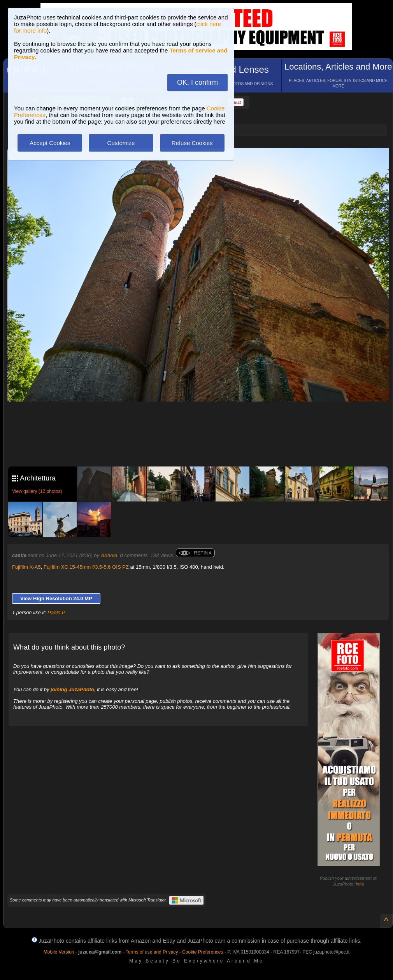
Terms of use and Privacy (152, 952)
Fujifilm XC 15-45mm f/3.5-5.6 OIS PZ (86, 567)
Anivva (109, 555)
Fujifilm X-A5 (26, 567)
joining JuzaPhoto (72, 689)
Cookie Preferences (203, 952)
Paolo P (56, 612)
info (360, 884)
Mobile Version (59, 952)
